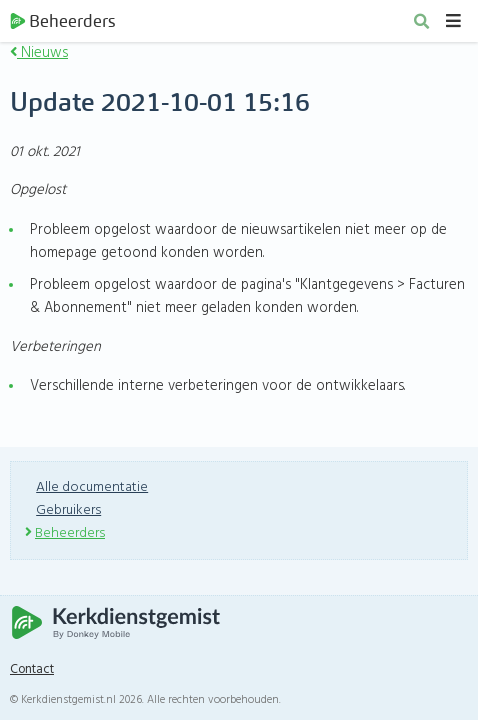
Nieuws (39, 53)
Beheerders (62, 21)
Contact (32, 670)
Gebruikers (68, 510)
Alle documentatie (92, 487)
